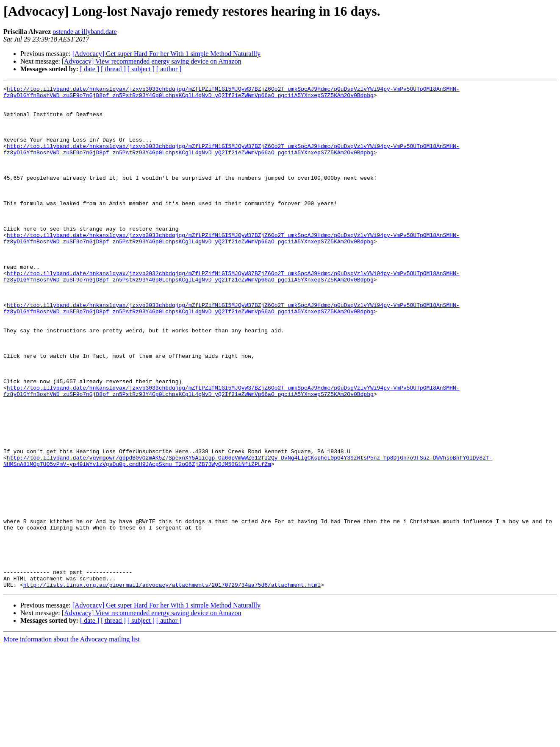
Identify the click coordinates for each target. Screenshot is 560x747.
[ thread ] (113, 69)
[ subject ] (141, 69)
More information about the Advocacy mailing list (72, 740)
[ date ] (90, 69)
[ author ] (169, 69)
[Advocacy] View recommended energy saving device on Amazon (152, 61)
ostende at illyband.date (85, 32)
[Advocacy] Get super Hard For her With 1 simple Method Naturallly (166, 54)
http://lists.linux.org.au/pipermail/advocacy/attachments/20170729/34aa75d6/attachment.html (172, 685)
